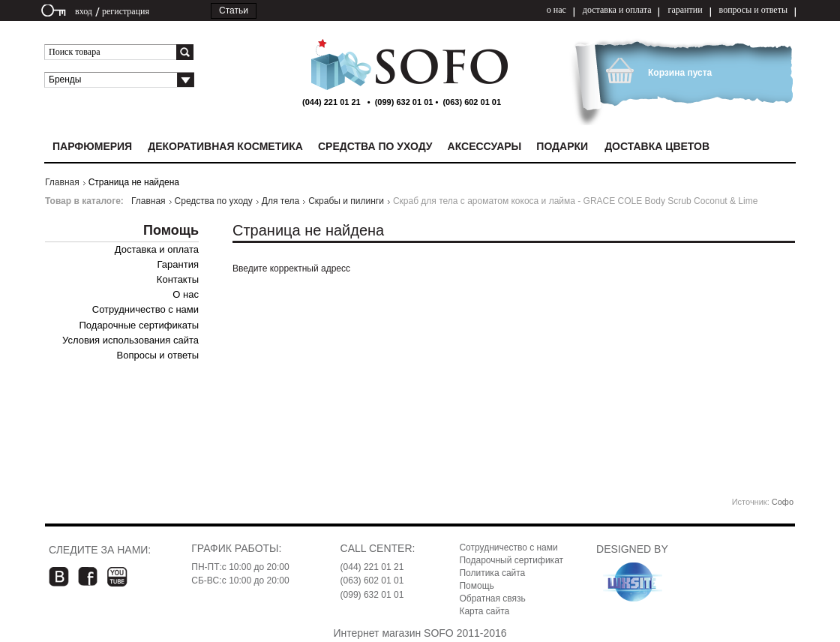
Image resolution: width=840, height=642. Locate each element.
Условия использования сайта (130, 340)
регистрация (126, 11)
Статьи (234, 10)
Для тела (280, 201)
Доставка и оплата (157, 249)
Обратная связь (492, 598)
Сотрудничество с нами (145, 309)
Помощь (476, 586)
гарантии (685, 10)
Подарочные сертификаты (139, 325)
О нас (186, 294)
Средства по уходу (214, 201)
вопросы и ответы (753, 10)
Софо (783, 502)
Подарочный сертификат (511, 560)
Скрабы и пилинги (346, 201)
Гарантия (178, 264)
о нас (556, 10)
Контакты (178, 279)
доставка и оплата (617, 10)
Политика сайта (492, 573)
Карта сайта (484, 611)
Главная (62, 182)
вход (84, 11)
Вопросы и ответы (158, 355)
